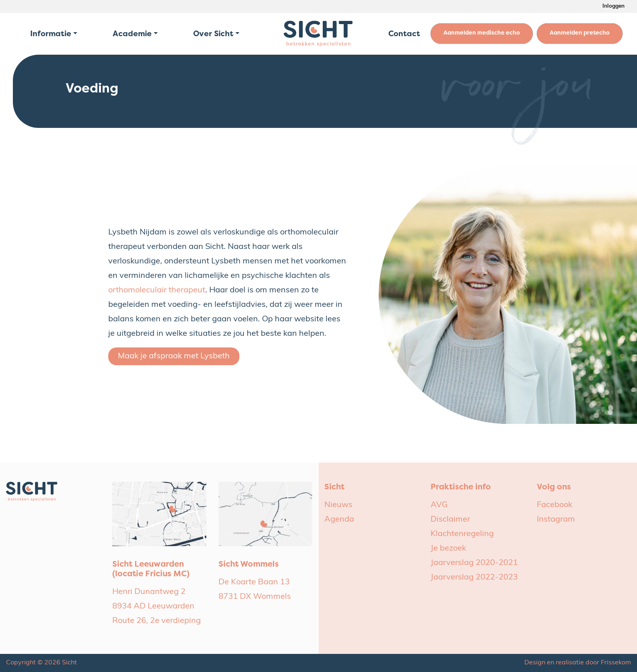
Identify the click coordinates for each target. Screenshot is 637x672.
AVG (439, 505)
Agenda (339, 520)
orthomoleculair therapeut (157, 290)
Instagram (556, 520)
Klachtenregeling (462, 534)
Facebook (555, 505)
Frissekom (616, 663)
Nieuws (338, 505)
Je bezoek (448, 549)
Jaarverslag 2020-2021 (474, 563)
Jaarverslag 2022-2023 (474, 577)
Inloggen (613, 6)
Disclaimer (450, 520)
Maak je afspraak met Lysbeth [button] (174, 356)
